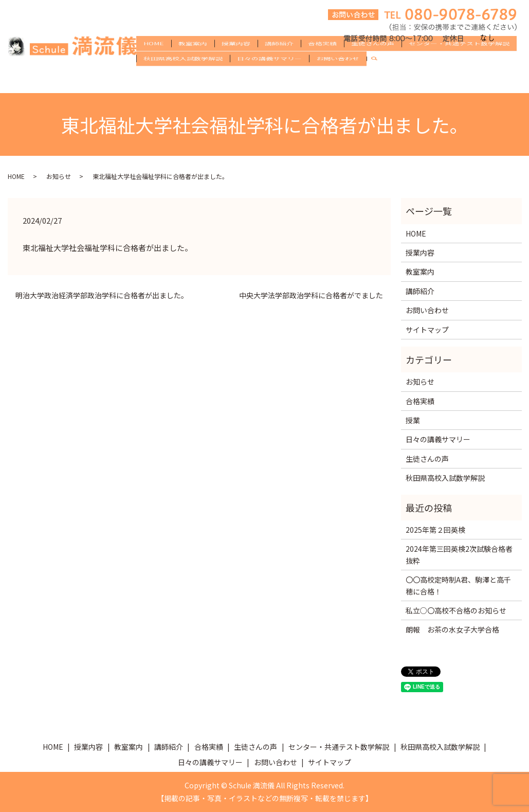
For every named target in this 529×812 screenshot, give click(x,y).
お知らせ (59, 176)
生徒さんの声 (373, 63)
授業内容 (236, 63)
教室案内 (193, 63)
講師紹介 (279, 63)
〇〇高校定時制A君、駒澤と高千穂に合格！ (458, 585)
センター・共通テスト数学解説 (459, 63)
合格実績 (322, 63)
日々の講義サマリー (269, 79)
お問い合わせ (338, 79)
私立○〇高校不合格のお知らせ (456, 610)
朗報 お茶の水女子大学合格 (452, 629)
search (378, 80)
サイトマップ (427, 330)
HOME (154, 63)
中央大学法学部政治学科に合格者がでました (311, 295)
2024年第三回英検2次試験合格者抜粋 (459, 554)
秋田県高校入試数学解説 (183, 79)
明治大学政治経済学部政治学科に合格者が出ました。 (102, 295)
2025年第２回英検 (435, 530)
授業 (413, 420)
